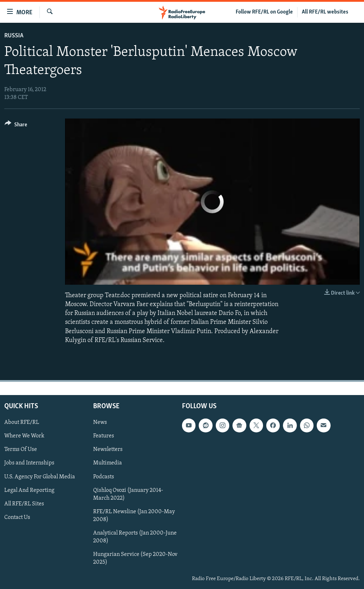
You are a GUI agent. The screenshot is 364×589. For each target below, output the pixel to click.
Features (104, 436)
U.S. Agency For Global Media (40, 477)
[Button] (16, 126)
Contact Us (17, 517)
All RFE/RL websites (325, 12)
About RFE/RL (22, 422)
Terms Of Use (21, 449)
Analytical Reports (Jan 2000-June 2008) (135, 537)
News (100, 422)
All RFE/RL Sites (24, 504)
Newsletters (108, 449)
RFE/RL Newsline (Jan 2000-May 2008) (134, 516)
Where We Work (24, 436)
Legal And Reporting (29, 490)
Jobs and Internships (29, 463)
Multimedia (108, 463)
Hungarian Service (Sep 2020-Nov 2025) (135, 558)
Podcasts (104, 477)
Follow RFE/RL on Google (264, 12)
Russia (14, 36)
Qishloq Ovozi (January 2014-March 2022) (128, 494)
